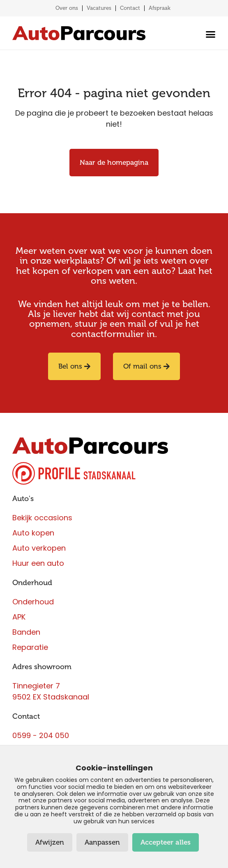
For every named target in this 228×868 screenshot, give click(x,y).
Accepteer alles (166, 842)
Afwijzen (50, 842)
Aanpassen (102, 842)
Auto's (23, 499)
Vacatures (99, 8)
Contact (130, 8)
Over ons (67, 8)
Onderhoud (32, 583)
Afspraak (160, 8)
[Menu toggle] (208, 34)
